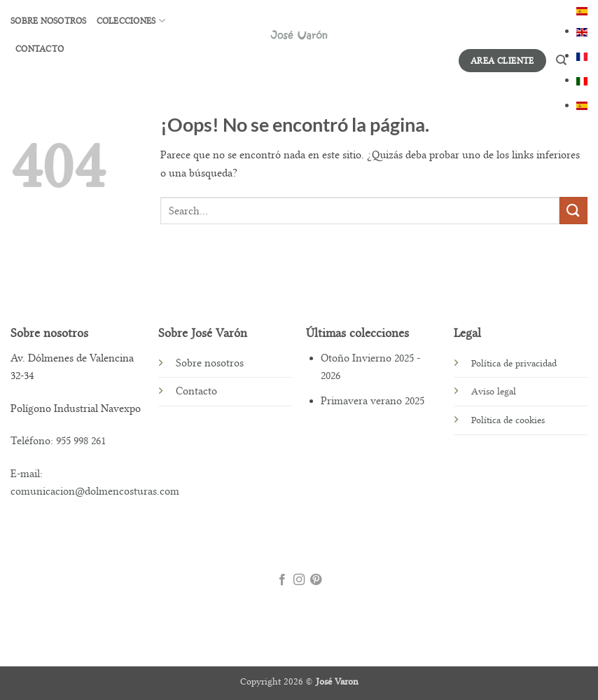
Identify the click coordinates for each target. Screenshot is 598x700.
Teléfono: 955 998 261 (58, 441)
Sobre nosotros (49, 21)
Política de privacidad (514, 363)
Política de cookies (508, 420)
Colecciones (131, 21)
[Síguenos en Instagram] (299, 581)
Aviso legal (494, 391)
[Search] (561, 60)
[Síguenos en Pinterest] (316, 581)
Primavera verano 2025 (373, 401)
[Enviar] (573, 211)
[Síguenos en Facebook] (281, 581)
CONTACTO (40, 49)
